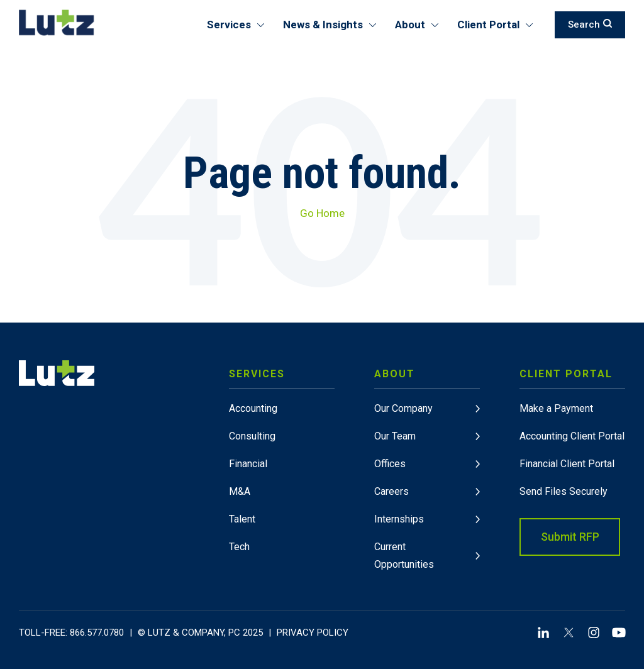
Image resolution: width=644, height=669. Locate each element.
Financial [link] (248, 464)
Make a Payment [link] (556, 408)
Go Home (322, 213)
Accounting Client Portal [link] (572, 436)
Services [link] (257, 374)
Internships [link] (399, 519)
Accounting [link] (253, 408)
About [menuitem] (410, 25)
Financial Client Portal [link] (567, 464)
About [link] (395, 374)
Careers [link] (391, 491)
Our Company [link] (403, 408)
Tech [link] (239, 547)
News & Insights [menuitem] (323, 25)
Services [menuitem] (229, 25)
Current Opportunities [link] (404, 556)
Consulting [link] (252, 436)
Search (590, 25)
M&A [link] (240, 491)
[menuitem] (282, 467)
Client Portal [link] (566, 374)
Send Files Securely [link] (563, 491)
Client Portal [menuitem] (488, 25)
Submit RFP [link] (570, 537)
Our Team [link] (395, 436)
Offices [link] (390, 464)
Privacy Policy (313, 633)
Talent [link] (242, 519)
